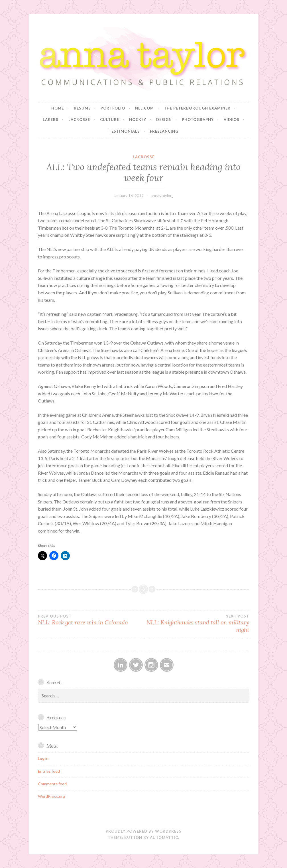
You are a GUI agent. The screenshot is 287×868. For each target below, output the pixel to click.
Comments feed (52, 784)
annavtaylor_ (162, 196)
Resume (82, 108)
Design (164, 120)
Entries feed (49, 771)
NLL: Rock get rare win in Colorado (91, 620)
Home (58, 108)
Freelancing (164, 131)
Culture (110, 120)
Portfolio (113, 108)
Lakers (51, 120)
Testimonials (124, 131)
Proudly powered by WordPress (144, 831)
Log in (43, 758)
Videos (232, 120)
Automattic (164, 837)
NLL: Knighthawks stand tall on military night (197, 624)
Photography (198, 120)
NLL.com (144, 108)
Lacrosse (79, 120)
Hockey (138, 120)
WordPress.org (51, 796)
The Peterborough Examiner (197, 108)
